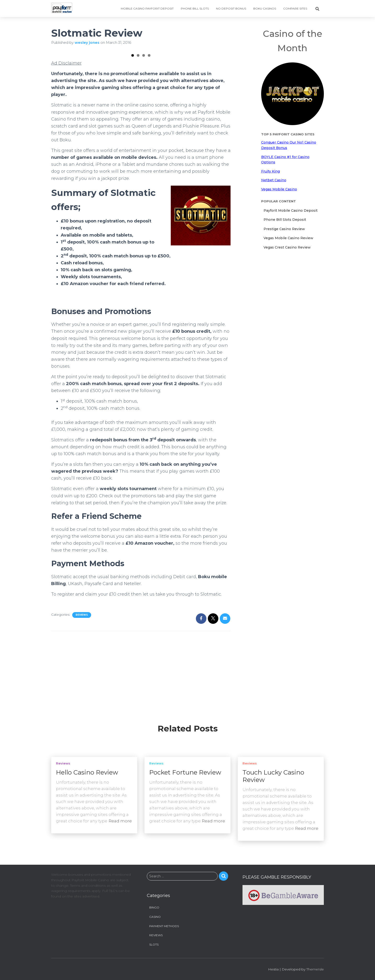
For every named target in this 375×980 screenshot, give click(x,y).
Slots (154, 945)
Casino (155, 917)
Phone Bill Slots (195, 8)
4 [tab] (149, 115)
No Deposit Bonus (231, 8)
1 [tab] (133, 115)
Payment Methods (164, 926)
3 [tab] (144, 115)
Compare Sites (295, 8)
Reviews (82, 675)
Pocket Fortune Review (185, 773)
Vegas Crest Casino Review (287, 247)
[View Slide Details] (81, 80)
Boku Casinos (265, 8)
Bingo (154, 908)
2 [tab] (138, 115)
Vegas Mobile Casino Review (288, 238)
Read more (120, 821)
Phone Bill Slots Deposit (285, 220)
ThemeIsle (315, 970)
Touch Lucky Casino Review (273, 777)
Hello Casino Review (87, 773)
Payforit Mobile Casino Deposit (291, 210)
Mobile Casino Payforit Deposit (147, 8)
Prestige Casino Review (284, 229)
